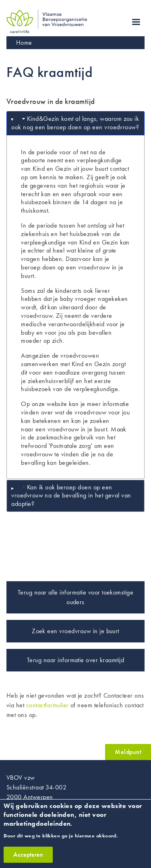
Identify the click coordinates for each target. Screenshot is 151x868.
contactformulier (48, 705)
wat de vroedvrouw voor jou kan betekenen (75, 416)
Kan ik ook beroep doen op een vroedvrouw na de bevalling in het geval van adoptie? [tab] (71, 496)
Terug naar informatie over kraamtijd (75, 660)
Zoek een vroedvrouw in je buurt (75, 631)
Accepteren (28, 859)
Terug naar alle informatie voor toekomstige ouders (76, 597)
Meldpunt (128, 752)
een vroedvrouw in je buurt (71, 429)
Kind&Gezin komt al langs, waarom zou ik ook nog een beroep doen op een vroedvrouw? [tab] (75, 123)
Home (24, 42)
